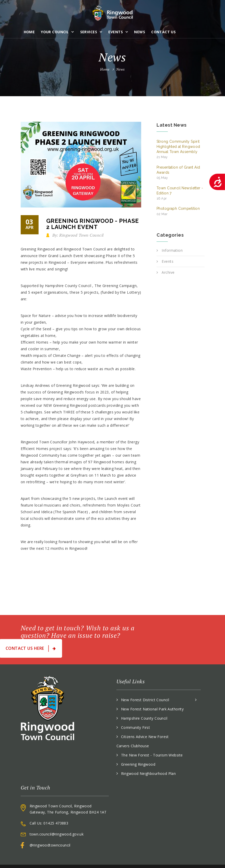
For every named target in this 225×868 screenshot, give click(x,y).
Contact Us (163, 32)
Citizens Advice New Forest (145, 720)
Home (29, 32)
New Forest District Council (145, 683)
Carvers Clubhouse (133, 729)
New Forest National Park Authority (152, 692)
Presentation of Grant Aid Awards (178, 173)
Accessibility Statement (184, 858)
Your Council (55, 32)
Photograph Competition (178, 211)
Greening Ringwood (138, 748)
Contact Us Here (173, 632)
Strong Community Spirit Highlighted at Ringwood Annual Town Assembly (178, 149)
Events (116, 32)
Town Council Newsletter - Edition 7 (180, 193)
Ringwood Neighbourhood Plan (148, 757)
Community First (135, 711)
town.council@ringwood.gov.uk (57, 817)
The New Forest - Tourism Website (152, 738)
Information (172, 250)
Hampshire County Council (144, 702)
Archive (168, 272)
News (140, 32)
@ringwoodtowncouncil (50, 828)
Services (89, 32)
